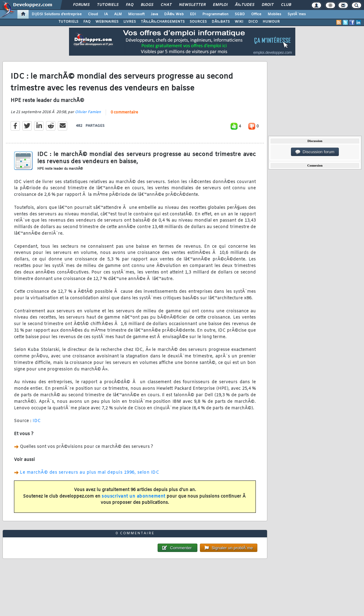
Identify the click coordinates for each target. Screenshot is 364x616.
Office (256, 14)
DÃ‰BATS (221, 22)
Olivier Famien (88, 112)
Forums (81, 5)
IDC (37, 421)
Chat (166, 5)
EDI (193, 14)
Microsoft (136, 14)
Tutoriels (108, 5)
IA (106, 14)
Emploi (220, 5)
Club (286, 5)
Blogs (147, 5)
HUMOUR (271, 22)
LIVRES (130, 22)
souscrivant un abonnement (134, 496)
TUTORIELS (68, 22)
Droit (268, 5)
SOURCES (198, 22)
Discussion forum (315, 152)
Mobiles (274, 14)
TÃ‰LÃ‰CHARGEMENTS (163, 22)
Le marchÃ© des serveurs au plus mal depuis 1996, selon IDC (90, 473)
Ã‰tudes (245, 5)
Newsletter (192, 5)
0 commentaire (124, 113)
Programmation (215, 14)
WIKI (239, 22)
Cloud (93, 14)
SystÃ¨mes (297, 14)
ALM (118, 14)
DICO (253, 22)
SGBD (240, 14)
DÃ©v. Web (174, 14)
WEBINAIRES (107, 22)
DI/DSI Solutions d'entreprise (57, 14)
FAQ (130, 5)
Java (154, 14)
